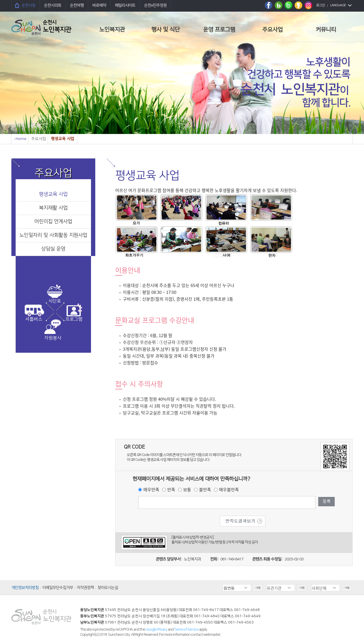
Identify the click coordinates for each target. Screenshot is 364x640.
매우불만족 (229, 490)
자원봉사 (53, 338)
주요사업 (272, 30)
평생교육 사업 (53, 194)
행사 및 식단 (166, 30)
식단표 (55, 301)
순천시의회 (53, 5)
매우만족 (151, 490)
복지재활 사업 (53, 208)
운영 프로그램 (219, 30)
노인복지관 (112, 30)
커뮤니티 (326, 30)
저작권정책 (85, 588)
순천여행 (77, 5)
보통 (187, 490)
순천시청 (28, 5)
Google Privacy (157, 629)
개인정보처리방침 (25, 588)
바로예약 (99, 5)
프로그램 (74, 319)
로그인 (320, 5)
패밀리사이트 (125, 5)
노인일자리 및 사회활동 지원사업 (53, 235)
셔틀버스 (34, 319)
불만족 (205, 490)
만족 (171, 490)
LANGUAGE (338, 5)
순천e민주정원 (155, 5)
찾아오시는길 (108, 588)
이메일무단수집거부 (58, 588)
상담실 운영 (53, 249)
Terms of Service (186, 629)
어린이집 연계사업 (53, 222)
